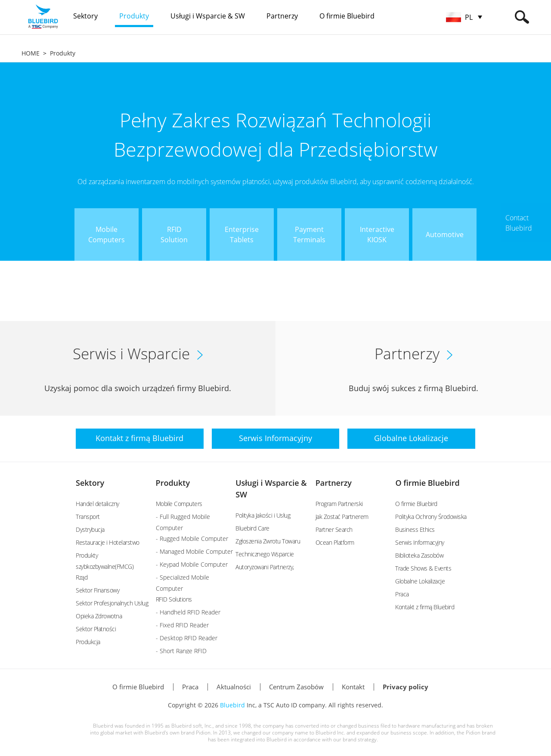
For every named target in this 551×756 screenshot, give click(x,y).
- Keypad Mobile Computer (192, 564)
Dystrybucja (90, 529)
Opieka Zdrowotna (99, 616)
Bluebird (232, 705)
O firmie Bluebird (427, 483)
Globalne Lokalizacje (420, 581)
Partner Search (334, 529)
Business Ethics (415, 529)
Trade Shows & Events (423, 568)
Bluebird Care (252, 528)
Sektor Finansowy (98, 590)
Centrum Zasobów (296, 687)
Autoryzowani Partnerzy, (265, 567)
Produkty (63, 53)
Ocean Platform (335, 542)
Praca (402, 594)
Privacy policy (406, 687)
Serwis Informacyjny (420, 542)
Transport (88, 517)
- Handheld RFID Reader (188, 612)
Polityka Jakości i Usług (263, 515)
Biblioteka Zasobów (419, 555)
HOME (31, 53)
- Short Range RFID (181, 651)
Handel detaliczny (98, 504)
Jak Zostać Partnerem (342, 517)
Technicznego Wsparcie (265, 554)
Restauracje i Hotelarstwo (108, 542)
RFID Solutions (174, 599)
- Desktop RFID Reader (187, 638)
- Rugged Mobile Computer (192, 538)
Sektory (90, 483)
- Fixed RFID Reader (182, 625)
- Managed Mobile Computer (194, 551)
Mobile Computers (179, 504)
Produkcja (88, 642)
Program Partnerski (339, 504)
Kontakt (353, 687)
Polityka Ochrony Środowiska (431, 517)
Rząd (82, 577)
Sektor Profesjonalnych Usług (112, 603)
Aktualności (234, 687)
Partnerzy (334, 483)
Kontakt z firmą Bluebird (425, 607)
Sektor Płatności (96, 629)
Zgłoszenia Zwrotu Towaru (268, 541)
